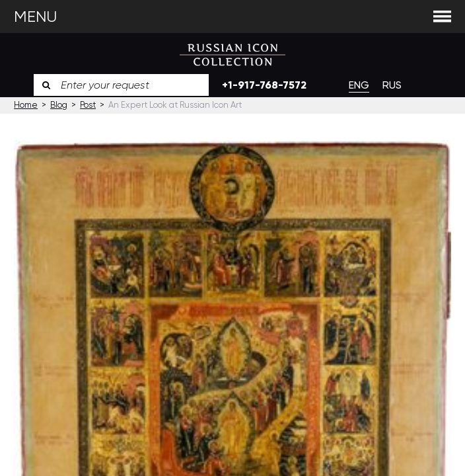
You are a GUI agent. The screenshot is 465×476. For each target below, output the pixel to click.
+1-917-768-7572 (264, 85)
